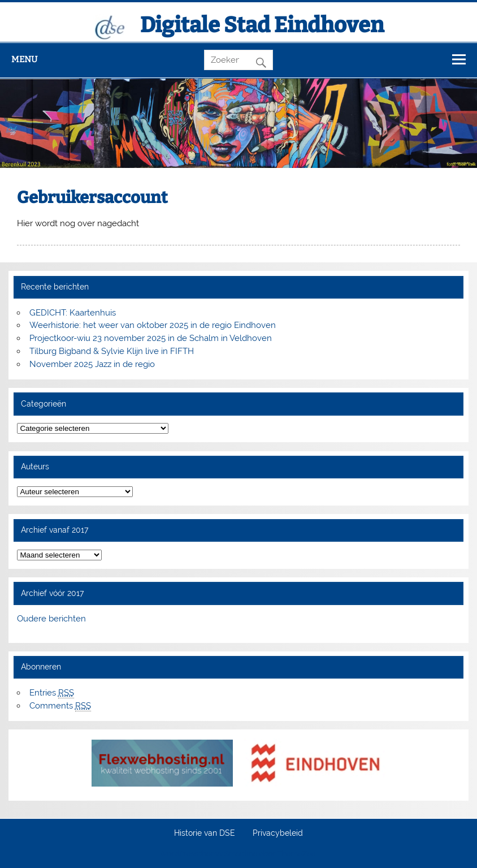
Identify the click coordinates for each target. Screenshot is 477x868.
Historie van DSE (205, 834)
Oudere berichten (51, 619)
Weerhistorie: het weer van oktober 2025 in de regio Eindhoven (153, 325)
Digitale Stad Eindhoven (262, 25)
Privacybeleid (278, 834)
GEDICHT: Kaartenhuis (73, 313)
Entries (52, 693)
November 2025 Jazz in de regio (92, 364)
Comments (60, 706)
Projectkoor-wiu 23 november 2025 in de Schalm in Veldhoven (151, 338)
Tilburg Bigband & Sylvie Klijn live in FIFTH (112, 351)
